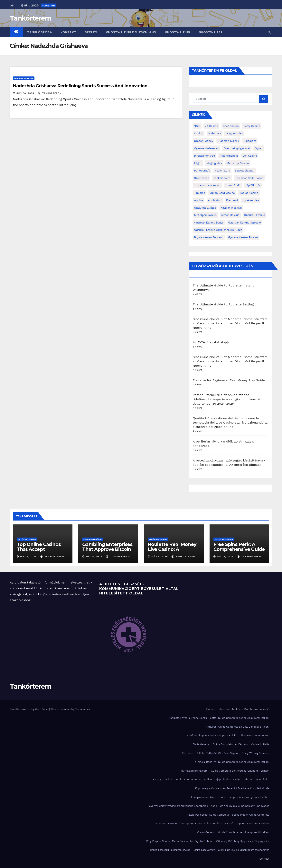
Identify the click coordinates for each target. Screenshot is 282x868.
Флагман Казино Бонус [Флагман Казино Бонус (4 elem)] (209, 223)
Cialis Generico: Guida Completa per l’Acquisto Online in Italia (231, 744)
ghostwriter (211, 32)
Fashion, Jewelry (24, 78)
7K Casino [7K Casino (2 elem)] (211, 126)
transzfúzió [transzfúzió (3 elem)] (233, 185)
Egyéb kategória (27, 539)
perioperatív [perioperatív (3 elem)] (202, 171)
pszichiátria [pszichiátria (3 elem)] (222, 171)
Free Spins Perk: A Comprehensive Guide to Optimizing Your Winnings (239, 552)
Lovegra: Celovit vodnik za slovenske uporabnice (178, 806)
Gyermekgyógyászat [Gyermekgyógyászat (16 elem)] (237, 148)
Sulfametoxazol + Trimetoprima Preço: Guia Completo (189, 824)
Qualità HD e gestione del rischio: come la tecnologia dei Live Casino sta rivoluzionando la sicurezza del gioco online (230, 422)
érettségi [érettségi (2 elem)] (232, 200)
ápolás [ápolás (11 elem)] (199, 200)
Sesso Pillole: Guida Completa (251, 815)
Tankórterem (30, 18)
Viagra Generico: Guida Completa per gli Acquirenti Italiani (233, 832)
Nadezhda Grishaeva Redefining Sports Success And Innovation (80, 86)
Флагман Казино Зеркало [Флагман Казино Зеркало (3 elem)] (245, 223)
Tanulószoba (40, 32)
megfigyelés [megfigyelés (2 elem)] (214, 163)
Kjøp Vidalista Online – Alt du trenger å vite (242, 780)
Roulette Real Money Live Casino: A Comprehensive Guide (174, 549)
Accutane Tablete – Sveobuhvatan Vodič (244, 709)
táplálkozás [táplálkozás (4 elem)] (253, 185)
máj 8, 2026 (28, 557)
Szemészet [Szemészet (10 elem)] (201, 178)
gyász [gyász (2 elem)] (259, 148)
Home (210, 709)
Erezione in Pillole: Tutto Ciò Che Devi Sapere (211, 753)
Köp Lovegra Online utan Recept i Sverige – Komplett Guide (232, 788)
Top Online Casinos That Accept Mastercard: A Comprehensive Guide (42, 552)
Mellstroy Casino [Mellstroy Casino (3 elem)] (238, 163)
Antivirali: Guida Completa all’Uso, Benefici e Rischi (238, 727)
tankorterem (50, 93)
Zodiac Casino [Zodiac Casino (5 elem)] (249, 193)
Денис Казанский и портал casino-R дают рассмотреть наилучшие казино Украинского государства (210, 850)
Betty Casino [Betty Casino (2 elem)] (252, 126)
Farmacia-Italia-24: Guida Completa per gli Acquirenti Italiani (231, 762)
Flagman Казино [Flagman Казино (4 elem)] (228, 141)
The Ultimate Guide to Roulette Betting (223, 304)
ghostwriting (178, 32)
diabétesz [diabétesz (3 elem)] (215, 133)
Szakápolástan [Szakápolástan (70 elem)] (245, 171)
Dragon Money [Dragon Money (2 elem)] (204, 141)
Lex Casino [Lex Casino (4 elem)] (250, 156)
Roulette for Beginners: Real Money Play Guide (229, 380)
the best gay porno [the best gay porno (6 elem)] (207, 185)
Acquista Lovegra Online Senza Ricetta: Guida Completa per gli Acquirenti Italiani (219, 718)
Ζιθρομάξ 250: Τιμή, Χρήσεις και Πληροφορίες (243, 841)
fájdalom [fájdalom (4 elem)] (250, 141)
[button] (269, 32)
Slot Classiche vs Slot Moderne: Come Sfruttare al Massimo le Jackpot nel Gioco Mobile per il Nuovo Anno (230, 323)
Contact (264, 859)
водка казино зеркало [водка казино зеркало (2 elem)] (209, 237)
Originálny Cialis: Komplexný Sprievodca (245, 806)
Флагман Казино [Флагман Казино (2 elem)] (254, 215)
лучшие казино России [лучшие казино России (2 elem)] (243, 237)
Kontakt (68, 32)
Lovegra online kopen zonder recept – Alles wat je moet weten (230, 797)
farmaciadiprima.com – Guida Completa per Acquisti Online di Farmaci (225, 771)
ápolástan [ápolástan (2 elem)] (215, 200)
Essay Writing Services (255, 753)
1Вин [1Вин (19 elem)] (197, 126)
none (214, 806)
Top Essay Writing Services (253, 824)
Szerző (91, 32)
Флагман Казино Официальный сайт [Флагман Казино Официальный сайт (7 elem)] (218, 230)
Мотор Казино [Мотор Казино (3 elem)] (230, 215)
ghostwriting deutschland (131, 32)
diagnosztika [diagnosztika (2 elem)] (234, 133)
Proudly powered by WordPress (29, 709)
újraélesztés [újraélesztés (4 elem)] (251, 200)
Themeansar (83, 709)
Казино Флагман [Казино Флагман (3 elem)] (231, 208)
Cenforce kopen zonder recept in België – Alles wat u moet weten (228, 736)
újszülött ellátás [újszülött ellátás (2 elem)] (205, 208)
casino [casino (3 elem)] (199, 133)
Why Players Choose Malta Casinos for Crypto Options (180, 841)
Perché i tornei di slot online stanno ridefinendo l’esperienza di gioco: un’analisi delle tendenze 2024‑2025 (226, 399)
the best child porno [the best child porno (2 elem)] (249, 178)
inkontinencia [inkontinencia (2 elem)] (229, 156)
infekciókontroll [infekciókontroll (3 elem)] (205, 156)
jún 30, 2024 (25, 93)
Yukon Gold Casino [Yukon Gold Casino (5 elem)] (222, 193)
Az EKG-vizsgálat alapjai (211, 342)
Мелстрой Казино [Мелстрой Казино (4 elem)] (205, 215)
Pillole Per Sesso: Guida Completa (208, 815)
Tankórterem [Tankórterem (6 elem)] (222, 178)
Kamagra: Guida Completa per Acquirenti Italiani (183, 780)
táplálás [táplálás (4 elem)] (200, 193)
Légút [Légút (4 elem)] (198, 163)
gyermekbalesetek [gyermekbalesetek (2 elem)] (207, 148)
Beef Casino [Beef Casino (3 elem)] (231, 126)
